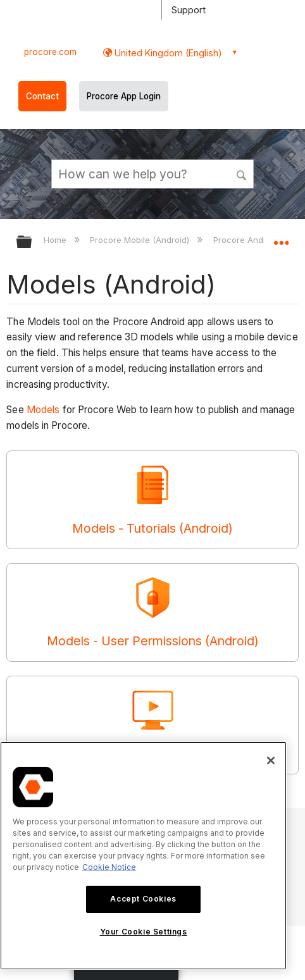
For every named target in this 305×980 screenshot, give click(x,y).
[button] (242, 173)
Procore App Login (124, 96)
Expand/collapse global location (281, 238)
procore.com (50, 52)
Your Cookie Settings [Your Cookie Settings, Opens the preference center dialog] (144, 932)
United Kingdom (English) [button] (167, 53)
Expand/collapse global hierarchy (32, 243)
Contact (42, 96)
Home (56, 240)
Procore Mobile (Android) (141, 240)
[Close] (271, 760)
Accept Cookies (143, 899)
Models (43, 410)
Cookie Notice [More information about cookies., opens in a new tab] (109, 867)
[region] (143, 856)
